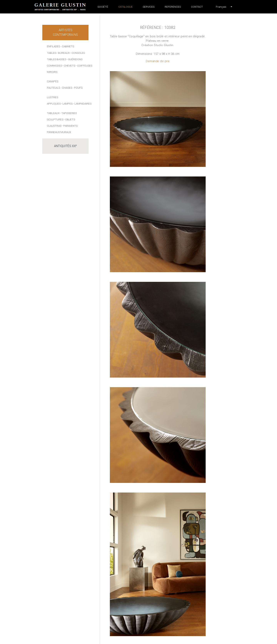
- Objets (69, 119)
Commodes (54, 66)
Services (149, 7)
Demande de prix (158, 61)
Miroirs (52, 72)
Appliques (54, 104)
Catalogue (126, 7)
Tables (52, 53)
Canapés (53, 81)
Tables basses (57, 59)
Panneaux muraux (59, 132)
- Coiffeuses (84, 66)
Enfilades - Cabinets (60, 46)
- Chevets (69, 66)
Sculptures (55, 119)
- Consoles (78, 53)
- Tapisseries (68, 113)
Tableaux (53, 113)
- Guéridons (75, 59)
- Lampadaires (82, 104)
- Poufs (78, 88)
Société (103, 7)
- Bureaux (63, 53)
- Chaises (66, 88)
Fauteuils (53, 88)
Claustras (54, 126)
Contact (197, 7)
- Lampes (67, 104)
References (173, 7)
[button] (221, 7)
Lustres (53, 97)
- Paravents (70, 126)
